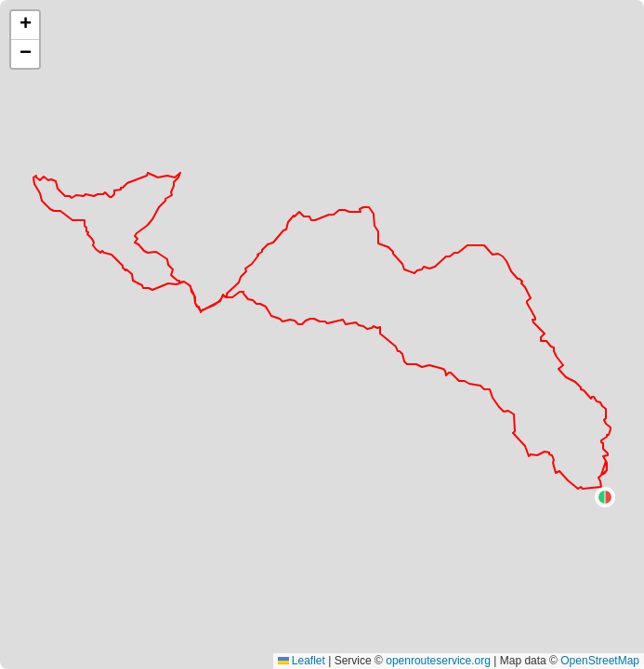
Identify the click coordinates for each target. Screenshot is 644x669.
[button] (605, 497)
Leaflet (302, 661)
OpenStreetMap (600, 661)
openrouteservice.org (438, 661)
